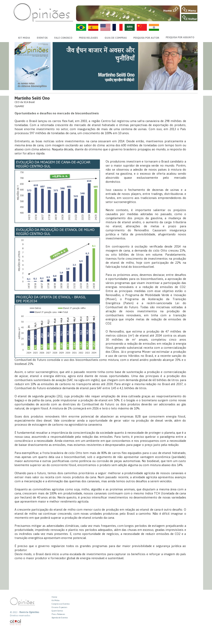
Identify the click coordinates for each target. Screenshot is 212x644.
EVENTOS (42, 38)
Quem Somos (57, 611)
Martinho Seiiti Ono (32, 98)
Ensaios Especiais (59, 607)
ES (93, 27)
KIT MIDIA (24, 38)
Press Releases (58, 614)
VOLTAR (189, 18)
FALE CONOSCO (63, 38)
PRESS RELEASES (88, 38)
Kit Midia (56, 600)
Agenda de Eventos (60, 618)
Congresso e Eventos (61, 604)
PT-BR (81, 27)
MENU (189, 9)
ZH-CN (142, 27)
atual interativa (16, 622)
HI (154, 27)
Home (54, 597)
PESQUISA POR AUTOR (146, 38)
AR (130, 27)
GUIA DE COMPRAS (116, 38)
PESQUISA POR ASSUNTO (180, 37)
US (105, 27)
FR (118, 27)
